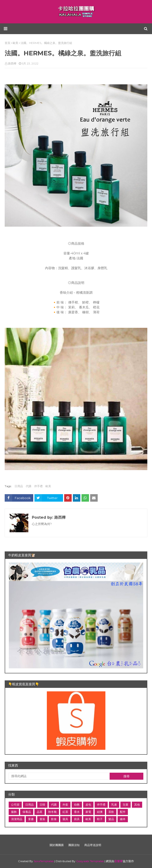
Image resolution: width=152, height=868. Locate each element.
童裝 (42, 819)
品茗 (40, 812)
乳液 (114, 805)
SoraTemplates (44, 861)
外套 (65, 805)
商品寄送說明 (93, 845)
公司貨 (15, 805)
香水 (77, 812)
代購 (29, 486)
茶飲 (111, 812)
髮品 (111, 819)
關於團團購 (57, 845)
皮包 (88, 805)
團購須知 (74, 845)
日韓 (42, 805)
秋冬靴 (52, 812)
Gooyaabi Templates (90, 861)
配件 (123, 812)
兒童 (126, 805)
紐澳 (100, 812)
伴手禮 (38, 486)
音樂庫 (119, 861)
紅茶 (65, 812)
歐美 (48, 486)
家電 (88, 812)
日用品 (19, 486)
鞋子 (100, 819)
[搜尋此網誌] (59, 776)
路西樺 (12, 63)
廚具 (77, 819)
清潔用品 (17, 819)
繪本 (123, 819)
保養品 (27, 812)
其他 (137, 805)
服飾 (14, 812)
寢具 (65, 819)
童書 (31, 819)
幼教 (77, 805)
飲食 (54, 819)
